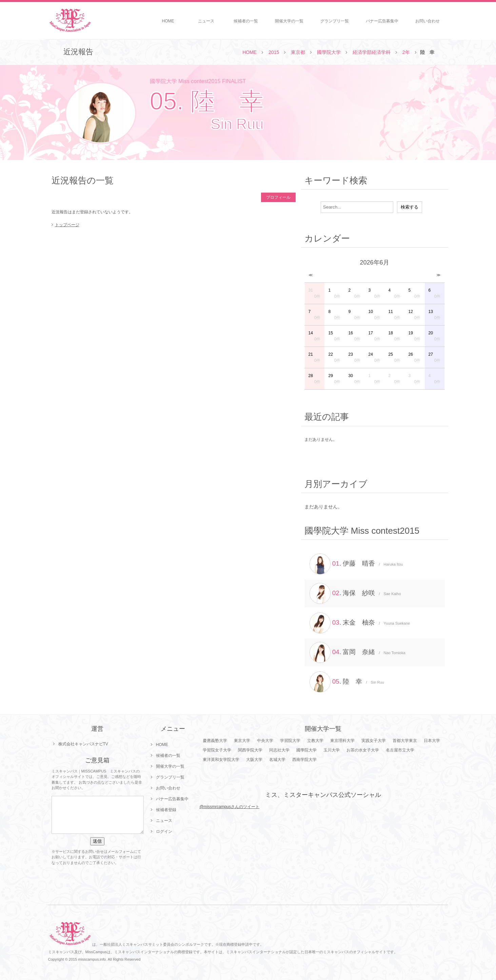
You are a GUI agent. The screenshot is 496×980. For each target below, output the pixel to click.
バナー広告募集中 (382, 21)
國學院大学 (329, 52)
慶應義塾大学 (215, 741)
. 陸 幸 (347, 682)
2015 (274, 52)
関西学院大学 (250, 750)
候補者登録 (166, 810)
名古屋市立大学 (400, 750)
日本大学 (432, 741)
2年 (406, 52)
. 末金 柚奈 (360, 623)
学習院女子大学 (217, 750)
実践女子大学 (374, 741)
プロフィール (278, 197)
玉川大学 (332, 750)
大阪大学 (254, 760)
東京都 (298, 52)
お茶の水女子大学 (363, 750)
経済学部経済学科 (372, 52)
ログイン (164, 831)
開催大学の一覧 (289, 21)
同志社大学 (279, 750)
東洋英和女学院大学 (221, 760)
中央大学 (265, 741)
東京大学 (242, 741)
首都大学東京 (405, 741)
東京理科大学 (342, 741)
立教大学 (315, 741)
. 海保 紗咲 (355, 593)
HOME (168, 21)
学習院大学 (290, 741)
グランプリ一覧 (335, 21)
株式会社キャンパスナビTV (83, 744)
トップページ (67, 225)
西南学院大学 (304, 760)
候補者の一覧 (246, 21)
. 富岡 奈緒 (358, 652)
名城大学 (277, 760)
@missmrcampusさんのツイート (229, 807)
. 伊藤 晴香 (356, 564)
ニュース (206, 21)
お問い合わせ (428, 21)
